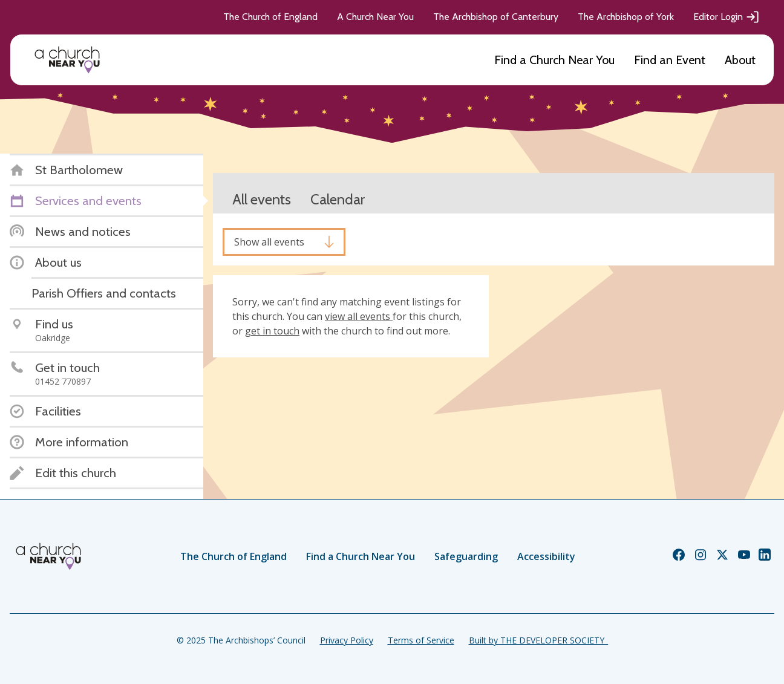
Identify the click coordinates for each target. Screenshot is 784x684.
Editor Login (727, 17)
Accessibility (546, 556)
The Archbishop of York (626, 17)
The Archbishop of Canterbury (496, 17)
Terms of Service (421, 640)
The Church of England (270, 17)
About (740, 60)
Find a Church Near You (554, 60)
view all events (359, 316)
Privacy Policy (347, 640)
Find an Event (670, 60)
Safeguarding (466, 556)
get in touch (272, 331)
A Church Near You (375, 17)
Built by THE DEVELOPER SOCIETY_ (538, 640)
